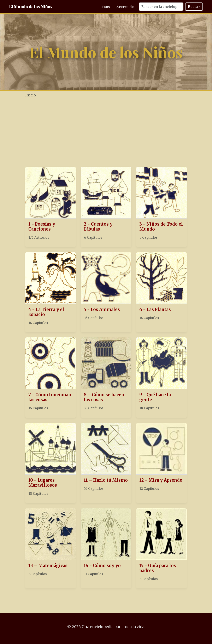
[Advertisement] (117, 133)
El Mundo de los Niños (31, 7)
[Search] (161, 7)
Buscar (194, 7)
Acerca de (125, 7)
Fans (106, 7)
